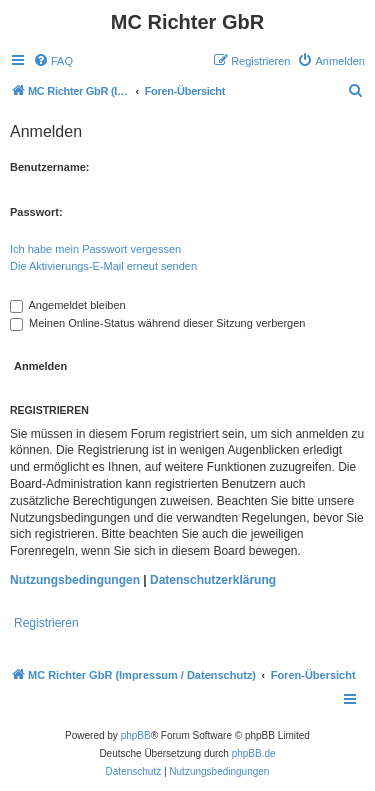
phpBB (136, 735)
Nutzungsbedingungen (75, 580)
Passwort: (36, 212)
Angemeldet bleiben (68, 305)
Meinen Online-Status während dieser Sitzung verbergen (157, 323)
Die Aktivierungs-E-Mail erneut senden (103, 266)
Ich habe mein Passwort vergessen (95, 249)
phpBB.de (254, 753)
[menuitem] (53, 61)
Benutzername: (49, 167)
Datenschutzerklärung (213, 580)
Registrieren (46, 623)
